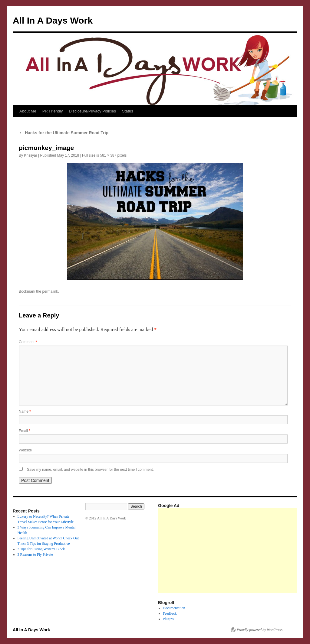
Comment (28, 342)
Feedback (170, 613)
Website (25, 450)
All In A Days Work (53, 20)
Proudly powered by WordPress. (260, 630)
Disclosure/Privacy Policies (92, 111)
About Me (28, 111)
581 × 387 (108, 155)
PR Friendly (53, 111)
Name (25, 411)
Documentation (174, 608)
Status (128, 111)
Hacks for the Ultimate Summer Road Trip (64, 133)
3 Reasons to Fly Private (35, 555)
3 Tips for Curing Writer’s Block (41, 549)
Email (25, 431)
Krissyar (30, 155)
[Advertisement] (234, 551)
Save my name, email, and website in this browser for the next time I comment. (90, 470)
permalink (50, 291)
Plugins (168, 619)
